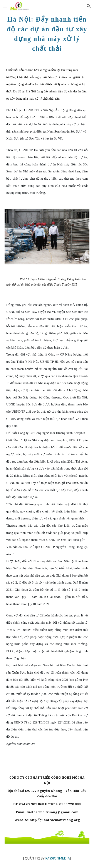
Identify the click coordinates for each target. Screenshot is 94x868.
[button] (5, 6)
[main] (47, 33)
